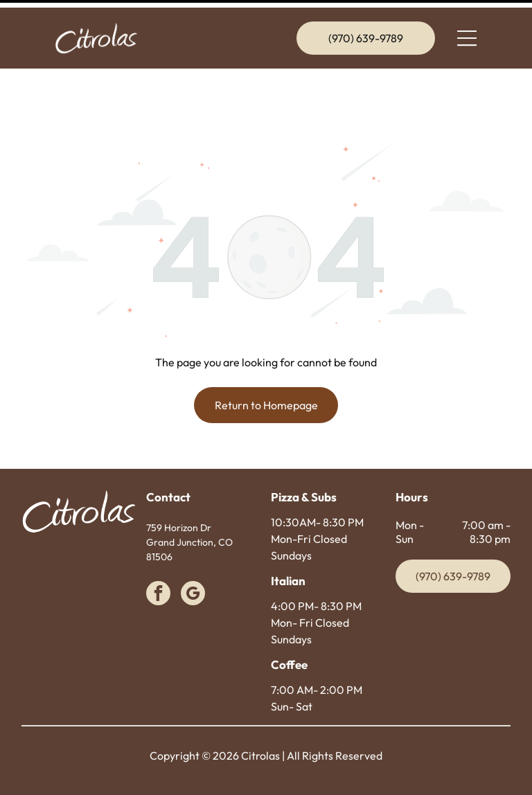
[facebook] (158, 560)
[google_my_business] (193, 560)
